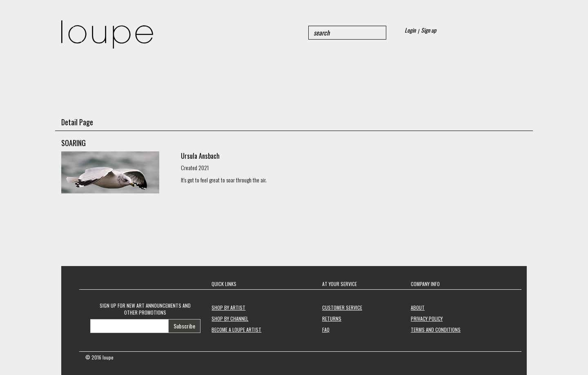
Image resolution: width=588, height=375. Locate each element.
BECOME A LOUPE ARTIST (236, 330)
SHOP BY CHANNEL (230, 318)
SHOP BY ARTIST (228, 307)
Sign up (429, 30)
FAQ (326, 330)
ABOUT (418, 307)
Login (410, 30)
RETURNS (332, 318)
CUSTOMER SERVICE (342, 307)
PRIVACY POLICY (427, 318)
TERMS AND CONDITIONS (436, 330)
